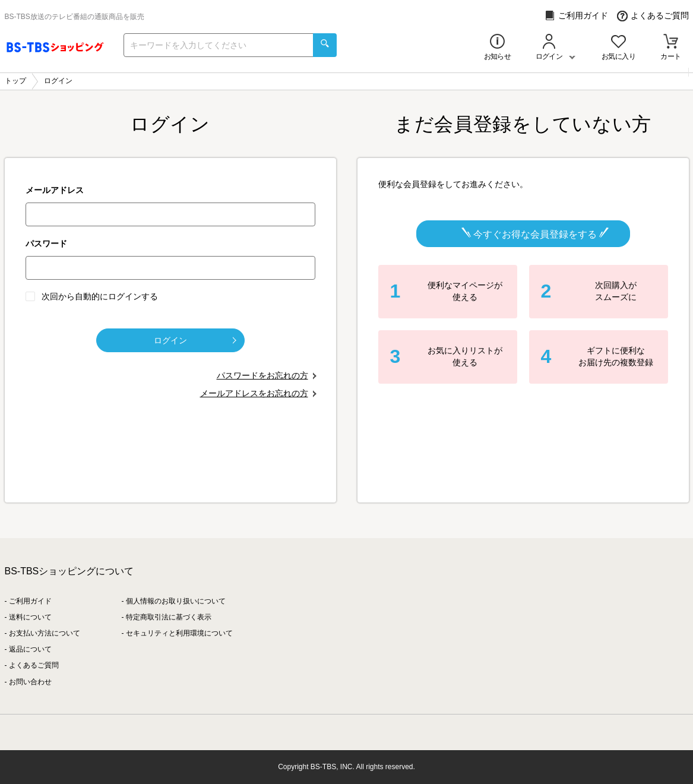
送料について (30, 617)
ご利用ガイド (576, 16)
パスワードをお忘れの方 (262, 375)
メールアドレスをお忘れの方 (254, 393)
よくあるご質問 (653, 16)
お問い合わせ (30, 682)
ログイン (195, 340)
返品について (30, 649)
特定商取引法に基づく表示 (169, 617)
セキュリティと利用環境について (179, 633)
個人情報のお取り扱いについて (176, 601)
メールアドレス (55, 190)
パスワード (46, 244)
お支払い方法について (45, 633)
